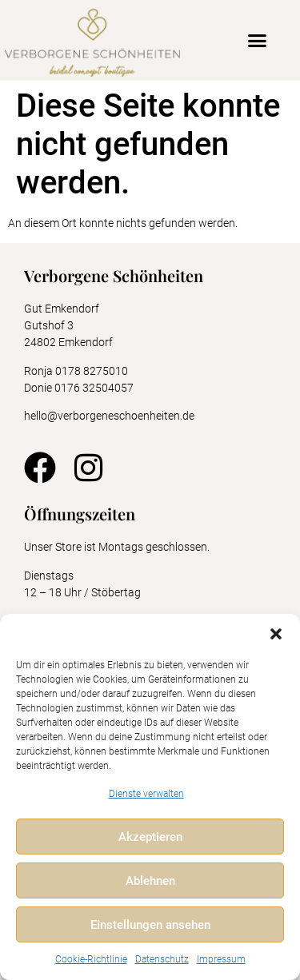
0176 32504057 (95, 388)
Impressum (221, 959)
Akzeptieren (150, 837)
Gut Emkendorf (62, 309)
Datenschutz (162, 959)
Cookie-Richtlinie (91, 959)
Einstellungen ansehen (150, 925)
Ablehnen (150, 881)
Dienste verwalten (146, 794)
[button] (276, 634)
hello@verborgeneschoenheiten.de (109, 416)
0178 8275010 (92, 371)
